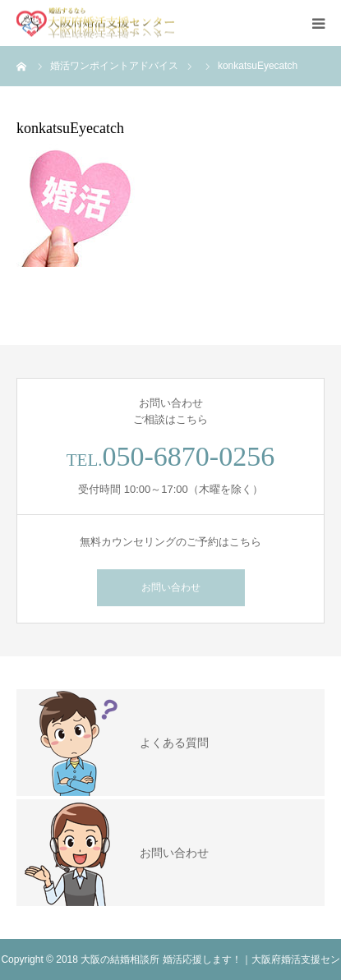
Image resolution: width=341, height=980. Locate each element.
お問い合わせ (171, 587)
